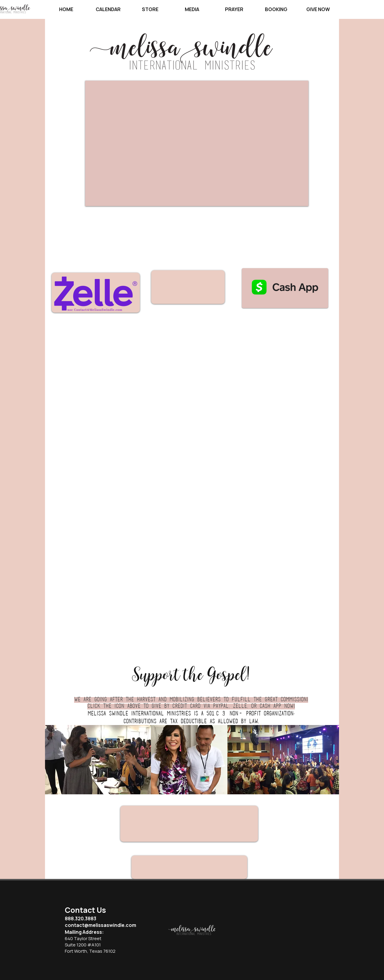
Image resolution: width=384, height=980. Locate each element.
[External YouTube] (197, 143)
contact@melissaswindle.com (100, 925)
